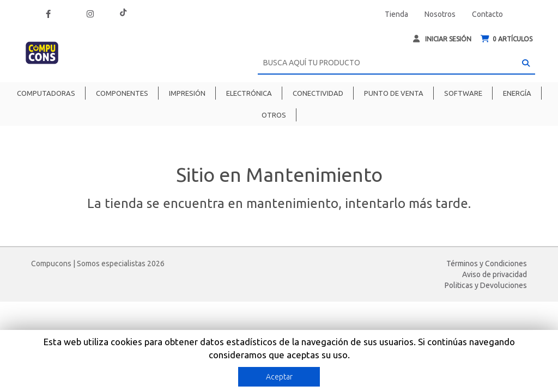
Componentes (122, 93)
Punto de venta (394, 93)
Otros (274, 115)
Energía (517, 93)
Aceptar (279, 377)
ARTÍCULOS (507, 39)
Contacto (487, 14)
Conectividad (318, 93)
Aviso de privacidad (495, 274)
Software (463, 93)
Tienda (396, 14)
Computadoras (46, 93)
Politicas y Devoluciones (486, 285)
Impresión (187, 93)
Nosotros (440, 14)
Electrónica (249, 93)
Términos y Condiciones (487, 264)
